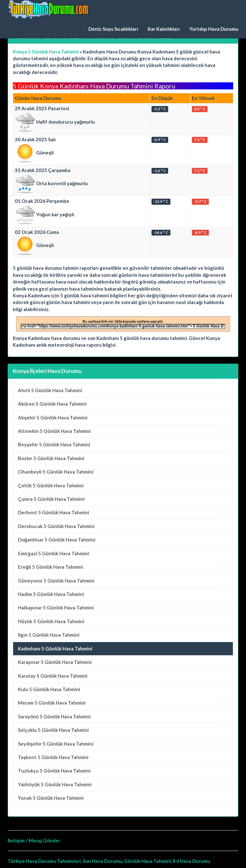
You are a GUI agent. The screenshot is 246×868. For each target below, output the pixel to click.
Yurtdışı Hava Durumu (214, 29)
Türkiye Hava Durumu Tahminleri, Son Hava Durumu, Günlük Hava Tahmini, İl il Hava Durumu (109, 861)
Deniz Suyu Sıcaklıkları (113, 29)
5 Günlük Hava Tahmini (50, 390)
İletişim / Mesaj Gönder (34, 840)
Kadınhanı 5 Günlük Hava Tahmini (55, 649)
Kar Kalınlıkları (164, 29)
